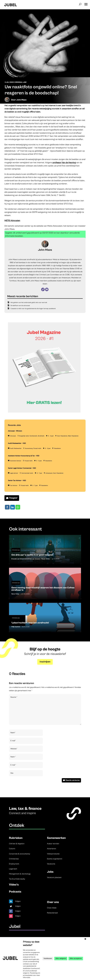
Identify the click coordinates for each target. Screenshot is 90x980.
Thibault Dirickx (45, 559)
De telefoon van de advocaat (20, 306)
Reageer (13, 498)
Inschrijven (45, 662)
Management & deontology (20, 874)
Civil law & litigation (17, 844)
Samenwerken (56, 838)
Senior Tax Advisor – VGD (17, 481)
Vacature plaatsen (54, 877)
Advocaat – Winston (15, 431)
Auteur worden (53, 844)
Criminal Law (21, 82)
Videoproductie (53, 854)
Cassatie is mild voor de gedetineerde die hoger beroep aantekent (33, 309)
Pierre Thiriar (15, 594)
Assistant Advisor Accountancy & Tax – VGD (24, 456)
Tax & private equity (17, 879)
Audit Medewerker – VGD (17, 443)
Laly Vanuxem (36, 559)
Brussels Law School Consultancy (21, 559)
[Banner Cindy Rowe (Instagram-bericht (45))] (44, 412)
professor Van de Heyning (64, 163)
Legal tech (13, 869)
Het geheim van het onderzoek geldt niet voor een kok (29, 303)
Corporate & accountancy (20, 854)
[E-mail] (47, 289)
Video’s (14, 885)
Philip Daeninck (16, 627)
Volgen (18, 901)
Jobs (50, 872)
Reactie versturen (73, 780)
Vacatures (51, 864)
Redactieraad (52, 913)
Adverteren (52, 849)
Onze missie (52, 908)
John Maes (21, 100)
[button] (86, 3)
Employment (14, 864)
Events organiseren (55, 859)
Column (12, 849)
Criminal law (14, 859)
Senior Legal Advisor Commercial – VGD (22, 468)
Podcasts (15, 892)
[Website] (43, 289)
